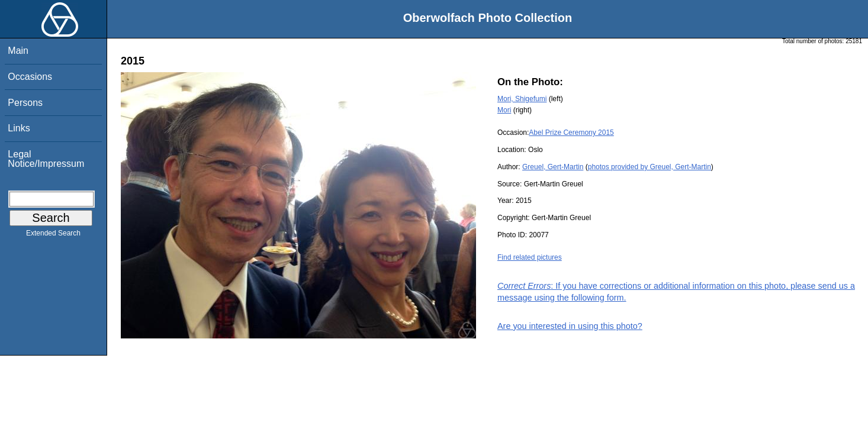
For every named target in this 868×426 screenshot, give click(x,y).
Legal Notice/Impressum (46, 159)
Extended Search (53, 235)
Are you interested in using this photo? (570, 326)
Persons (25, 103)
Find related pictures (530, 257)
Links (19, 128)
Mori (504, 110)
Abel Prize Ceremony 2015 (571, 133)
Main (18, 51)
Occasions (30, 77)
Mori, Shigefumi (522, 99)
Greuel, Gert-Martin (553, 167)
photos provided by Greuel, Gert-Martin (650, 167)
